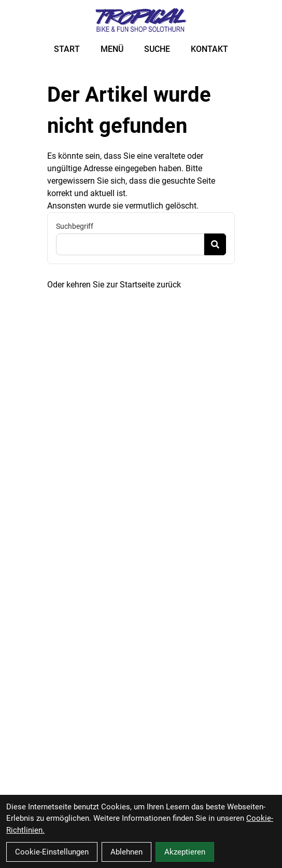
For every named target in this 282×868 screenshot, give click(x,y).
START (67, 49)
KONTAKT (209, 49)
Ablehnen (126, 852)
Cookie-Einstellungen (52, 852)
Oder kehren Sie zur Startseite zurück (114, 285)
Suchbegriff (75, 226)
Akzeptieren (185, 852)
